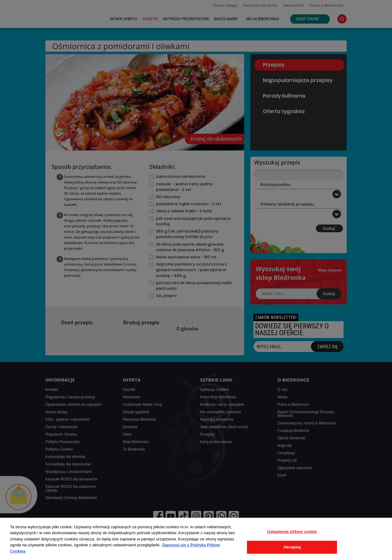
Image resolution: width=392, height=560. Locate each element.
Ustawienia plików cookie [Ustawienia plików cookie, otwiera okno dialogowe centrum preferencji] (292, 532)
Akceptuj (292, 547)
